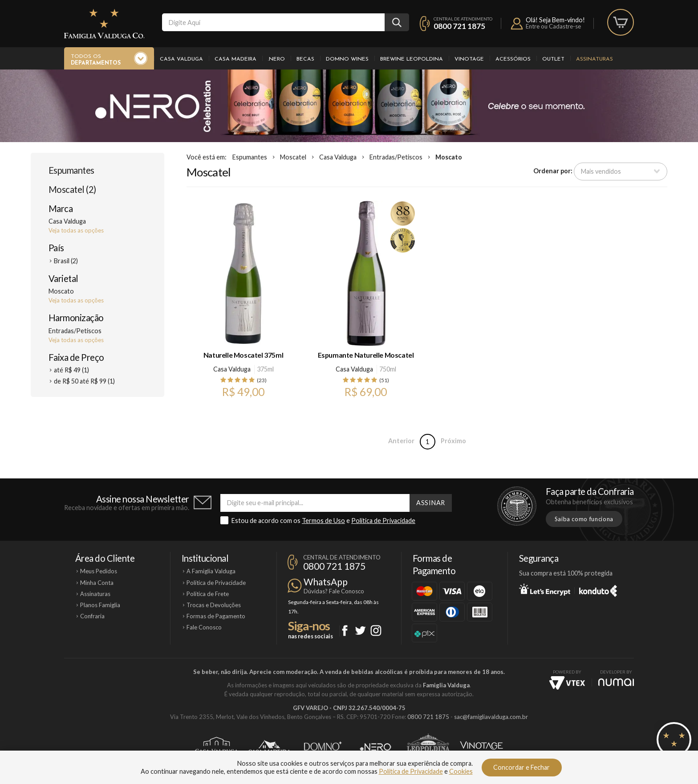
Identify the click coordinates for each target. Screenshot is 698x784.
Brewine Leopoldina (412, 59)
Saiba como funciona (584, 519)
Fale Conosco (204, 627)
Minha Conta (97, 583)
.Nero (276, 59)
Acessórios (513, 59)
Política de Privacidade (383, 521)
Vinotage (469, 59)
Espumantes (71, 170)
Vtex (567, 683)
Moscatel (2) (72, 189)
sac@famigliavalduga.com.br (491, 717)
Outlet (553, 59)
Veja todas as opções (76, 230)
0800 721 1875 (459, 26)
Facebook (345, 631)
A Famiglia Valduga (211, 571)
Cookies (461, 771)
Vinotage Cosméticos (481, 747)
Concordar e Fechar (521, 767)
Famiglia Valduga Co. (104, 24)
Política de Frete (208, 594)
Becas (305, 59)
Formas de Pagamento (216, 616)
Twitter (360, 631)
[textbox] (273, 22)
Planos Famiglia (100, 605)
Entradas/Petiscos (396, 157)
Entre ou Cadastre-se (553, 26)
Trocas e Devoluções (214, 605)
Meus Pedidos (99, 571)
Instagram (376, 631)
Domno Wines (347, 59)
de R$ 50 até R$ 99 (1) (84, 381)
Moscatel (293, 157)
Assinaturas (595, 59)
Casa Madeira (235, 59)
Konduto (598, 589)
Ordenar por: (553, 171)
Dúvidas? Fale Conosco (334, 591)
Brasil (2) (66, 261)
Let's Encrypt (545, 589)
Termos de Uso (323, 521)
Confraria (92, 616)
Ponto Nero (375, 747)
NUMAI (616, 682)
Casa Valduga (181, 59)
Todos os (96, 60)
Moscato (449, 157)
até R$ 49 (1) (71, 370)
